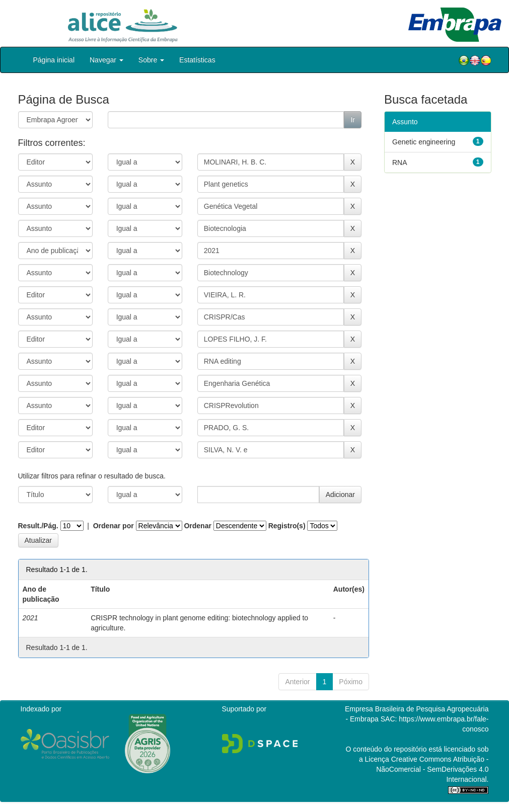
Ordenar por (114, 526)
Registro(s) (287, 526)
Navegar (106, 60)
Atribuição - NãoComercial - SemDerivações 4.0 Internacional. (432, 769)
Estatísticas (197, 60)
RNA (400, 163)
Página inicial (54, 60)
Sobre (151, 60)
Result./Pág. (38, 526)
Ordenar (197, 526)
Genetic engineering (424, 142)
